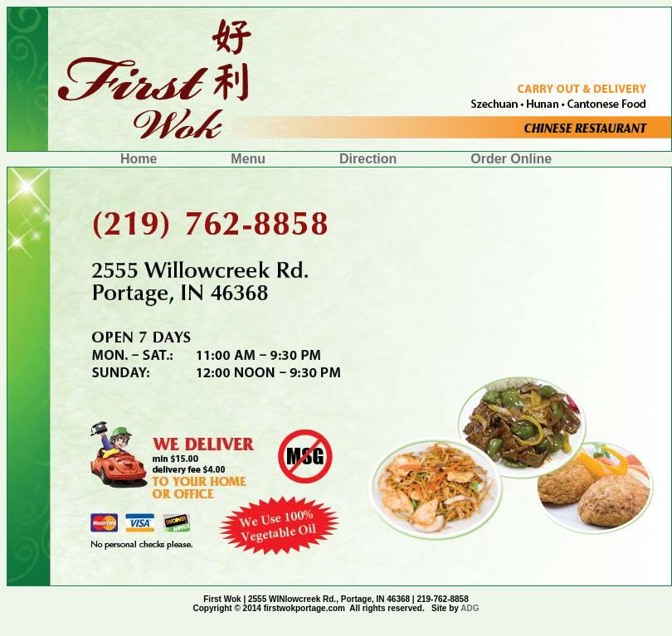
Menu (250, 159)
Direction (370, 159)
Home (141, 159)
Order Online (511, 159)
